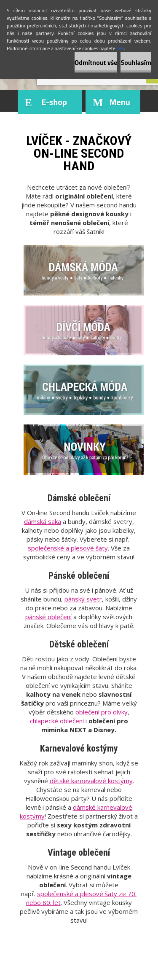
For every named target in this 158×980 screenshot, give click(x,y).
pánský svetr (83, 599)
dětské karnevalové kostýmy (91, 781)
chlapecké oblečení (57, 721)
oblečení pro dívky (102, 712)
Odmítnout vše (96, 62)
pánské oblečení (48, 617)
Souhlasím (136, 62)
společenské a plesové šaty (68, 548)
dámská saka (43, 521)
